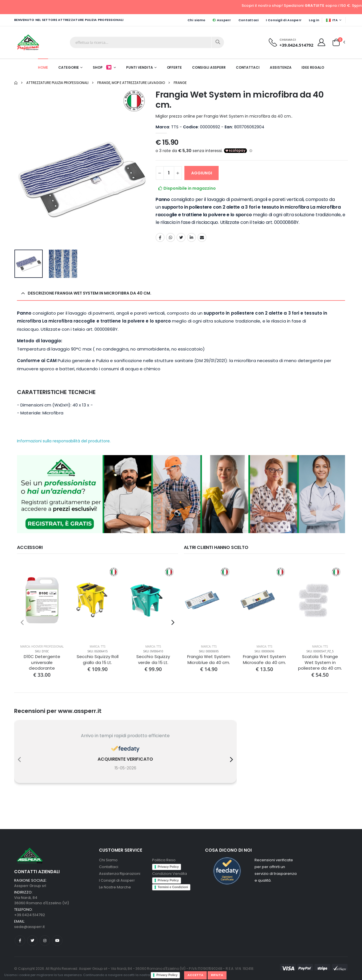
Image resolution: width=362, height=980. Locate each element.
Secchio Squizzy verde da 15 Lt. (153, 659)
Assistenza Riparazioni (120, 874)
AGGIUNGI (202, 173)
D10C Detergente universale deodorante (42, 662)
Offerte (174, 67)
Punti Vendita (139, 67)
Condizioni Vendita (170, 874)
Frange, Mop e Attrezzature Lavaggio (131, 83)
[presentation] (22, 622)
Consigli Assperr (209, 67)
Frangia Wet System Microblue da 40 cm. (209, 659)
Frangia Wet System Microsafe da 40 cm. (264, 659)
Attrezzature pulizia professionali (57, 83)
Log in (314, 20)
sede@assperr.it (29, 927)
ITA (332, 20)
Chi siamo (196, 20)
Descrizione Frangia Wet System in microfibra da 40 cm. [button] (90, 293)
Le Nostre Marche (115, 887)
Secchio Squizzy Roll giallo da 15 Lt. (98, 659)
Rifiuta (217, 975)
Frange (180, 83)
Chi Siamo (108, 860)
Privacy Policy (167, 975)
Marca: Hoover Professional (42, 646)
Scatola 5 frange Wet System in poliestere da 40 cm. (320, 662)
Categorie (69, 67)
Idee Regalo (313, 67)
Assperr (222, 20)
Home (43, 67)
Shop (103, 67)
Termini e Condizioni (173, 887)
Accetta (195, 975)
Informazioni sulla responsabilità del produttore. (64, 441)
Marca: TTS (98, 646)
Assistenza (281, 67)
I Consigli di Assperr (284, 20)
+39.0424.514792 (296, 45)
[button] (336, 42)
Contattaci (249, 20)
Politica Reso (164, 860)
